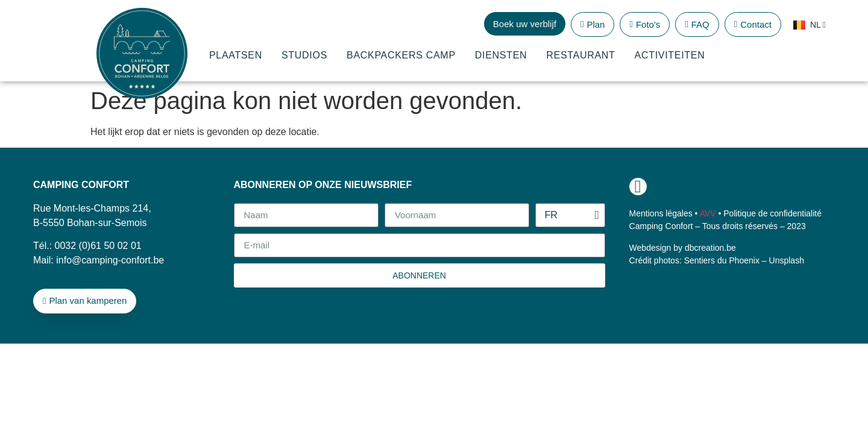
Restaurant (580, 55)
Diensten (501, 55)
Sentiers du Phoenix (722, 260)
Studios (304, 55)
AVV (708, 213)
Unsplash (787, 260)
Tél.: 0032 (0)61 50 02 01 (87, 246)
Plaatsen (236, 55)
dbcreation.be (710, 248)
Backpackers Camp (401, 55)
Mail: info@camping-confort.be (99, 260)
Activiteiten (670, 55)
